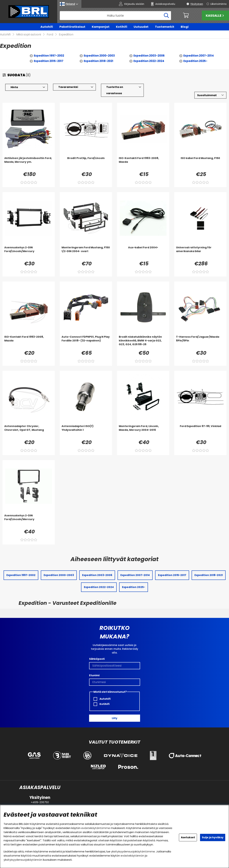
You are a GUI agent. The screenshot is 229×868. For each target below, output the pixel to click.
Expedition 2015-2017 (49, 61)
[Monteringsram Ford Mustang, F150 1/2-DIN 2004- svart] (86, 253)
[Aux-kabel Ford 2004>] (143, 253)
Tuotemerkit (165, 27)
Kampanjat (101, 27)
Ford (50, 35)
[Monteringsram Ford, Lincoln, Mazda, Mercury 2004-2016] (143, 432)
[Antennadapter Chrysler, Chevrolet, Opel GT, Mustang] (29, 432)
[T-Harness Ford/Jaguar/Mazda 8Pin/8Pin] (200, 342)
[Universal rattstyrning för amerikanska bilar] (200, 253)
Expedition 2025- (195, 61)
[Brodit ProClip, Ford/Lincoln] (86, 164)
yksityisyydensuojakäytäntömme (133, 851)
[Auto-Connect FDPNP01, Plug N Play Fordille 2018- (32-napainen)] (86, 342)
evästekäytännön (132, 856)
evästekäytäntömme (96, 828)
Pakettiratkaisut (72, 27)
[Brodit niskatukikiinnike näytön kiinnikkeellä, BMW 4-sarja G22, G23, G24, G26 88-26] (143, 342)
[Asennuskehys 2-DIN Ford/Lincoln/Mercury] (29, 253)
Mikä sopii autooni (29, 35)
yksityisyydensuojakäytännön (23, 860)
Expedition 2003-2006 (149, 56)
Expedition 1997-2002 (49, 56)
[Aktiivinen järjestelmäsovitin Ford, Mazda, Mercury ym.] (29, 164)
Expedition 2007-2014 (199, 56)
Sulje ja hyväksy (213, 837)
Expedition (66, 35)
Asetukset (188, 837)
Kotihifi (122, 27)
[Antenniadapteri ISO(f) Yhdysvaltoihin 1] (86, 432)
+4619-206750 (40, 802)
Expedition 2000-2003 (99, 56)
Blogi (185, 27)
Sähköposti (97, 659)
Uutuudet (141, 27)
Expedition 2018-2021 (98, 61)
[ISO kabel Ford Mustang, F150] (200, 164)
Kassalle (215, 15)
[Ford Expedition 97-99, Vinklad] (200, 432)
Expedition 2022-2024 (149, 61)
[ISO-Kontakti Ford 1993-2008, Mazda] (143, 164)
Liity (115, 718)
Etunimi (94, 675)
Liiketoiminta (218, 4)
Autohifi (47, 27)
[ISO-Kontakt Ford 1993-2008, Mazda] (29, 342)
